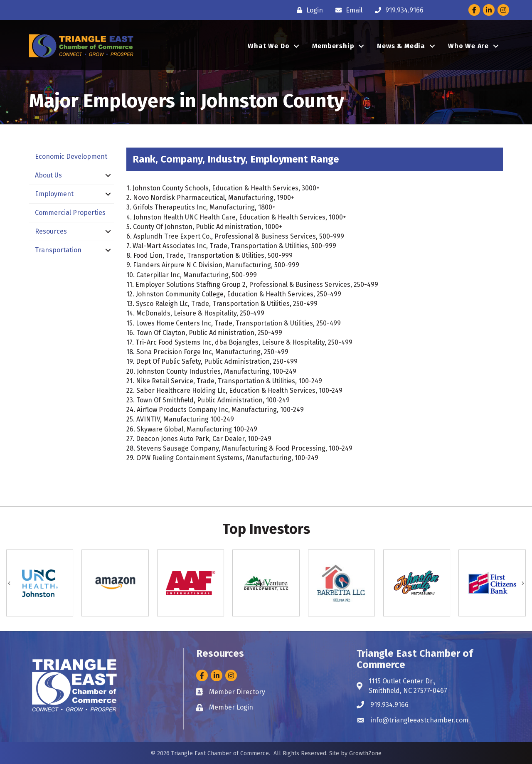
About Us (48, 175)
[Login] (308, 10)
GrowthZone (365, 753)
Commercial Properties (70, 213)
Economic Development (71, 156)
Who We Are (468, 46)
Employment (54, 194)
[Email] (347, 10)
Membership (333, 46)
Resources (51, 231)
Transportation (58, 250)
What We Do (268, 46)
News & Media (401, 46)
